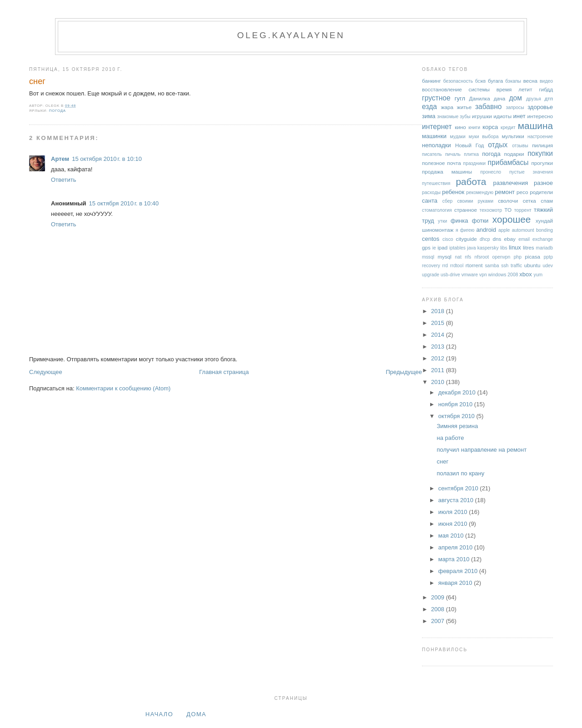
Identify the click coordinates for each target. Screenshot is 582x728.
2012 (439, 358)
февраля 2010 (459, 571)
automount (523, 230)
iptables (457, 248)
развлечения (510, 183)
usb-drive (450, 275)
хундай (544, 221)
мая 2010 (452, 536)
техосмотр (491, 210)
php (518, 257)
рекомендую (480, 192)
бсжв (481, 81)
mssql (428, 257)
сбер (448, 201)
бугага (495, 81)
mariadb (545, 248)
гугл (460, 98)
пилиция (542, 145)
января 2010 (456, 583)
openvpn (502, 257)
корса (490, 127)
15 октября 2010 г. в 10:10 (107, 159)
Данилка (480, 98)
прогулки (542, 163)
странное (466, 210)
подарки (514, 154)
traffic (516, 266)
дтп (549, 98)
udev (548, 266)
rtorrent (474, 265)
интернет (437, 127)
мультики (513, 136)
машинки (434, 136)
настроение (540, 137)
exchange (543, 239)
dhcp (485, 239)
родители (541, 192)
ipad (442, 247)
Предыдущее (404, 372)
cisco (448, 239)
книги (474, 127)
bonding (544, 230)
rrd (445, 266)
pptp (548, 257)
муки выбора (484, 137)
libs (504, 248)
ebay (510, 239)
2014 (439, 335)
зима (429, 116)
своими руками (475, 201)
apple (504, 230)
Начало (159, 714)
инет (519, 116)
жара (447, 107)
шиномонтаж (438, 230)
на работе (450, 438)
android (486, 230)
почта (454, 163)
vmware (470, 275)
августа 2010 (457, 500)
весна (530, 81)
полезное (433, 163)
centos (431, 239)
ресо (522, 192)
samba (492, 266)
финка (459, 221)
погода (58, 111)
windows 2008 (503, 275)
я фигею (465, 230)
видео (546, 81)
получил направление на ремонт (482, 450)
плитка (471, 154)
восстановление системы (456, 89)
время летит (514, 89)
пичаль (453, 154)
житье (464, 107)
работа (471, 182)
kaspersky (488, 248)
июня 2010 (454, 524)
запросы (515, 107)
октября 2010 (457, 416)
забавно (489, 107)
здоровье (540, 107)
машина (535, 126)
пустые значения (531, 172)
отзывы (520, 146)
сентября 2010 (459, 488)
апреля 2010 (456, 547)
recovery (431, 266)
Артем (60, 159)
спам (547, 201)
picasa (532, 257)
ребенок (453, 192)
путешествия (436, 183)
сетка (529, 201)
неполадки (436, 145)
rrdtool (457, 266)
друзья (534, 99)
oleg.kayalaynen (291, 35)
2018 (439, 311)
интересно (540, 116)
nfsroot (482, 257)
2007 (439, 621)
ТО (508, 210)
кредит (508, 127)
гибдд (546, 89)
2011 (439, 370)
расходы (431, 192)
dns (497, 239)
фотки (480, 221)
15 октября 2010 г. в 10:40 (124, 203)
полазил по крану (460, 473)
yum (538, 275)
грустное (436, 98)
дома (196, 714)
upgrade (431, 275)
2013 (439, 347)
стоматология (437, 210)
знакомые (448, 117)
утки (442, 221)
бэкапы (513, 81)
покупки (540, 153)
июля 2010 (454, 512)
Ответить (64, 180)
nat (458, 257)
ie (434, 248)
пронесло (491, 172)
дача (500, 98)
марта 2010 (455, 559)
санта (430, 201)
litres (529, 247)
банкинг (431, 81)
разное (543, 183)
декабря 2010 (458, 392)
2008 (439, 609)
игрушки (482, 116)
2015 (439, 323)
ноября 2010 (456, 404)
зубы (465, 117)
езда (429, 107)
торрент (523, 210)
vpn (483, 275)
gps (426, 247)
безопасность (458, 81)
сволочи (508, 201)
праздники (475, 163)
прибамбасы (508, 162)
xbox (525, 274)
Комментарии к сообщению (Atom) (123, 388)
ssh (505, 266)
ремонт (505, 192)
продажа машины (447, 172)
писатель (432, 154)
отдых (498, 145)
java (471, 248)
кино (460, 127)
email (524, 239)
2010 (439, 382)
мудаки (458, 137)
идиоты (502, 116)
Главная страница (224, 372)
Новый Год (470, 145)
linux (515, 247)
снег (37, 81)
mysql (444, 257)
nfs (468, 257)
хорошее (512, 219)
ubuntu (532, 265)
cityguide (467, 239)
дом (515, 98)
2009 (439, 597)
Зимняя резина (457, 426)
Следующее (46, 372)
